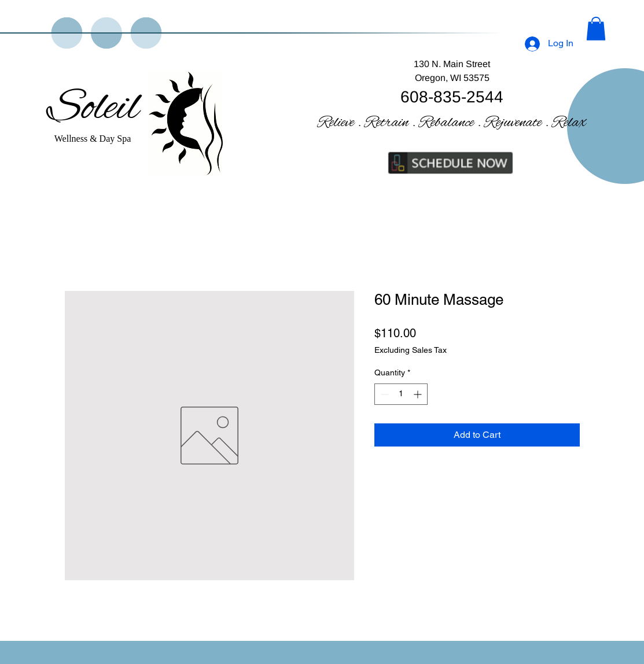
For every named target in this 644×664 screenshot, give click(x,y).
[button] (596, 29)
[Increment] (419, 394)
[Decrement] (383, 394)
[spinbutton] (401, 394)
